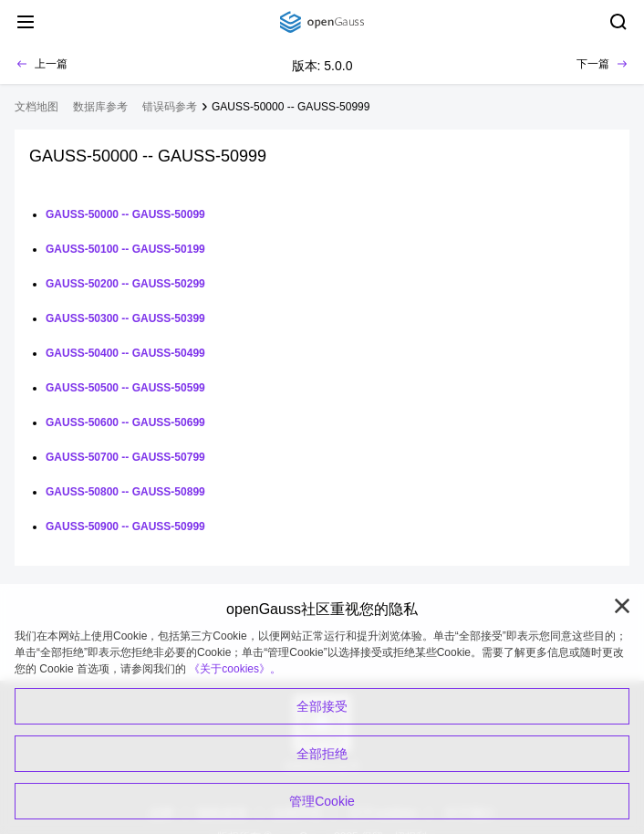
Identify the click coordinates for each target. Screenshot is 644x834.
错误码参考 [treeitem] (170, 107)
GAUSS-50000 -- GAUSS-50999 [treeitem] (291, 107)
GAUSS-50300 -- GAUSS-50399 (125, 318)
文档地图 (36, 107)
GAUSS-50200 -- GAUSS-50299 (125, 284)
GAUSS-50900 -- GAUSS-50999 (125, 526)
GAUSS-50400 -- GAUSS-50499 (125, 353)
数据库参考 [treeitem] (100, 107)
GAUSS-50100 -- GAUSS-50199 (125, 249)
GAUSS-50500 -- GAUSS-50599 (125, 388)
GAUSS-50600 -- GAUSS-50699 (125, 422)
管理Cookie (322, 801)
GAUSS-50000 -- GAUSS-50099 (125, 214)
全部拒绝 (322, 754)
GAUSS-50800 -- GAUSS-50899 (125, 492)
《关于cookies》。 (235, 669)
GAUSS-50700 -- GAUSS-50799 (125, 457)
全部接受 (322, 706)
